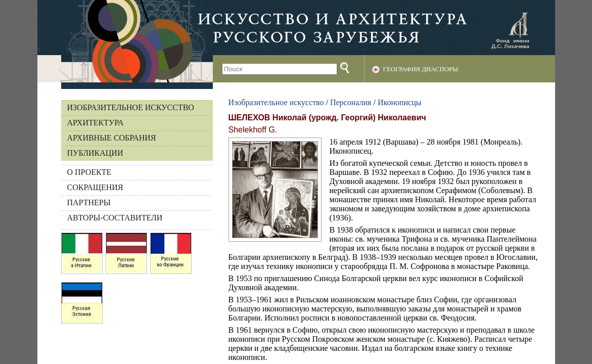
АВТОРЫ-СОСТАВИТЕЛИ (115, 218)
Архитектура (96, 123)
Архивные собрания (112, 138)
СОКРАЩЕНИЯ (95, 187)
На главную (125, 41)
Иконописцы (400, 102)
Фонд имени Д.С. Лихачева (510, 30)
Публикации (95, 153)
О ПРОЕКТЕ (89, 172)
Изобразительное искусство (131, 107)
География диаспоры (421, 69)
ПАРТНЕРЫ (89, 202)
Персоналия (351, 102)
